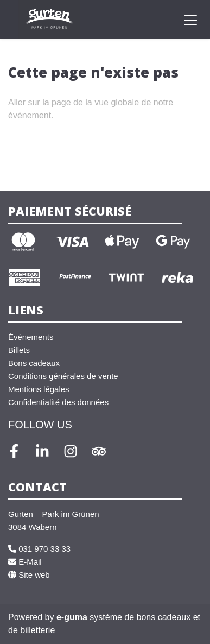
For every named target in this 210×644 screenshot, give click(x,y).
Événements (31, 337)
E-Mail (25, 562)
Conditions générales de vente (63, 376)
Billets (19, 350)
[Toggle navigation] (190, 20)
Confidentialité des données (58, 402)
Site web (29, 575)
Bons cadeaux (34, 363)
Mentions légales (39, 389)
